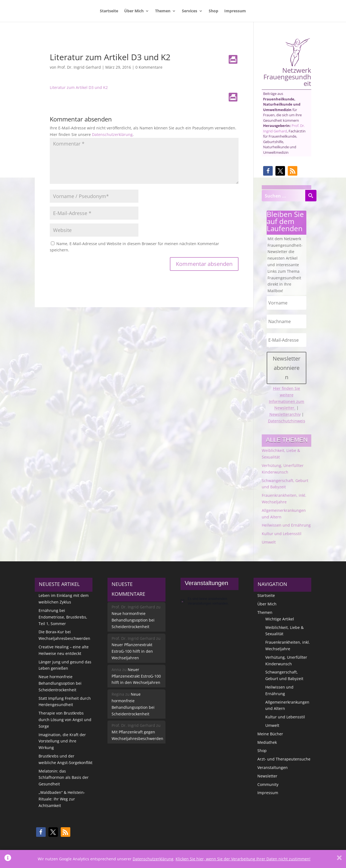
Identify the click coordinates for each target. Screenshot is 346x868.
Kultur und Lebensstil (282, 534)
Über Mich (134, 11)
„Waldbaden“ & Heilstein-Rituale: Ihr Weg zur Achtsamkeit (62, 799)
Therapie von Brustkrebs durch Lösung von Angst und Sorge (65, 720)
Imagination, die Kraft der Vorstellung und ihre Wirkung (62, 741)
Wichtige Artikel (280, 619)
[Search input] (284, 196)
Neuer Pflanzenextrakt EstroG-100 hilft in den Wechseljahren (132, 651)
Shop (213, 11)
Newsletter (267, 776)
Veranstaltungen (273, 767)
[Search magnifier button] (311, 196)
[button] (268, 171)
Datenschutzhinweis (287, 421)
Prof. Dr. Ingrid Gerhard (79, 67)
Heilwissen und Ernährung (286, 525)
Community (268, 784)
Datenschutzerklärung (112, 134)
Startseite (109, 11)
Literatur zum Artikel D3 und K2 (79, 87)
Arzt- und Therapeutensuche (284, 759)
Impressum (235, 11)
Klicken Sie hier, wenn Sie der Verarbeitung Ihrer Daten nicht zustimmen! (243, 859)
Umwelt (269, 542)
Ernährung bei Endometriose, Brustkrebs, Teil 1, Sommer (63, 617)
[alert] (209, 601)
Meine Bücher (270, 734)
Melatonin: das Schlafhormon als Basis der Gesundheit (64, 778)
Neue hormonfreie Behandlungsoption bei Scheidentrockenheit (60, 683)
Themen (163, 11)
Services (190, 11)
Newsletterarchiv (285, 414)
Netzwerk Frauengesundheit (287, 62)
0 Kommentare (149, 67)
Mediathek (267, 742)
